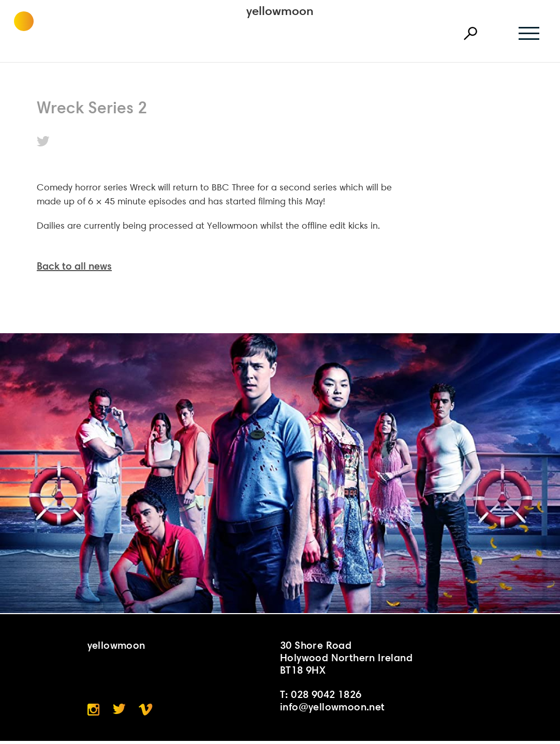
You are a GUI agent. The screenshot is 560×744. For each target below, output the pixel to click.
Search (470, 34)
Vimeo (146, 713)
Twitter (43, 141)
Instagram (94, 713)
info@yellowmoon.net (333, 710)
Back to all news (74, 269)
